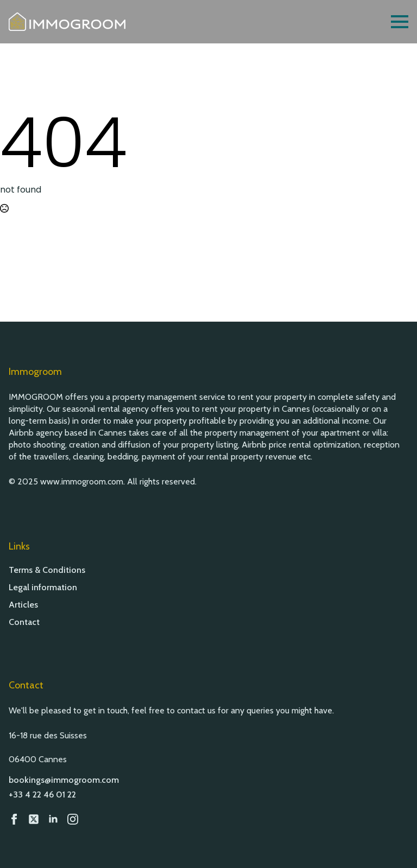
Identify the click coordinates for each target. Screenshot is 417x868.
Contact (24, 622)
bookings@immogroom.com (64, 780)
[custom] (34, 819)
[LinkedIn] (53, 819)
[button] (395, 846)
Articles (23, 605)
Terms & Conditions (47, 570)
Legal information (43, 588)
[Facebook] (14, 819)
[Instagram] (73, 819)
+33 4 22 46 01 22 (42, 794)
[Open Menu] (400, 22)
